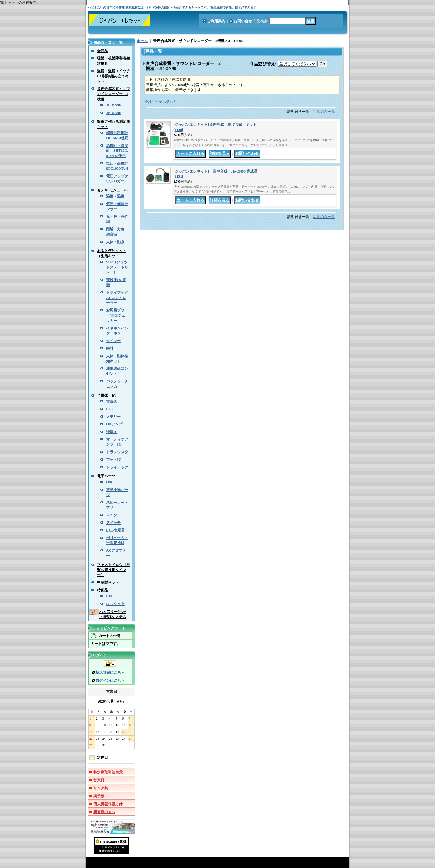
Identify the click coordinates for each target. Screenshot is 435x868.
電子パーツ (106, 476)
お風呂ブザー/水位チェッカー (116, 315)
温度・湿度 (115, 196)
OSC (110, 482)
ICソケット (115, 604)
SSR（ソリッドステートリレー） (117, 267)
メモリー (113, 417)
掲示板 (99, 796)
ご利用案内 (216, 21)
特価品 (102, 590)
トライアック (117, 467)
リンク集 (101, 788)
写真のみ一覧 (324, 112)
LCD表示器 (115, 530)
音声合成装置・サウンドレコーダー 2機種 (113, 94)
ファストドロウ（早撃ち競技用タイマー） (113, 570)
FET (110, 409)
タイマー (113, 341)
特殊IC (112, 432)
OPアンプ (114, 424)
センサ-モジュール (112, 190)
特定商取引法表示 (108, 772)
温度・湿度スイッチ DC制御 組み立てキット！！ (115, 76)
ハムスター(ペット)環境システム (113, 614)
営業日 (99, 780)
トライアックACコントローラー (117, 298)
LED (110, 596)
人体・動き (115, 242)
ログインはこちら (110, 681)
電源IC (112, 401)
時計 (110, 348)
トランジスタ (117, 452)
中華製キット (108, 582)
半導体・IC (106, 396)
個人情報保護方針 (108, 804)
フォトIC (114, 460)
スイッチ (113, 523)
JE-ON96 (113, 105)
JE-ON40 (113, 113)
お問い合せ (243, 21)
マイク (112, 515)
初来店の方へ (104, 812)
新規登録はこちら (110, 672)
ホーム (142, 41)
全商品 (102, 51)
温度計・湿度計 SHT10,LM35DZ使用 (117, 151)
